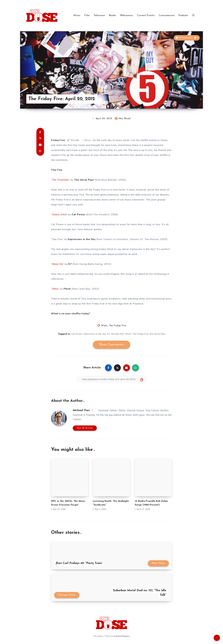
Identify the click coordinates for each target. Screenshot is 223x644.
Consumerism (167, 15)
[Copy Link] (111, 379)
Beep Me (58, 264)
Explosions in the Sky (95, 334)
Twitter (77, 419)
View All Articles (85, 428)
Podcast (183, 15)
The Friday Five (118, 326)
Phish (128, 334)
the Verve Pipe (157, 334)
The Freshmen (60, 180)
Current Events (146, 15)
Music (77, 15)
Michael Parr (118, 334)
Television (99, 15)
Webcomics (127, 15)
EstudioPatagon (122, 636)
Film (87, 15)
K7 (109, 334)
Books (113, 15)
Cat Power (77, 334)
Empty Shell (59, 215)
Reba (55, 289)
